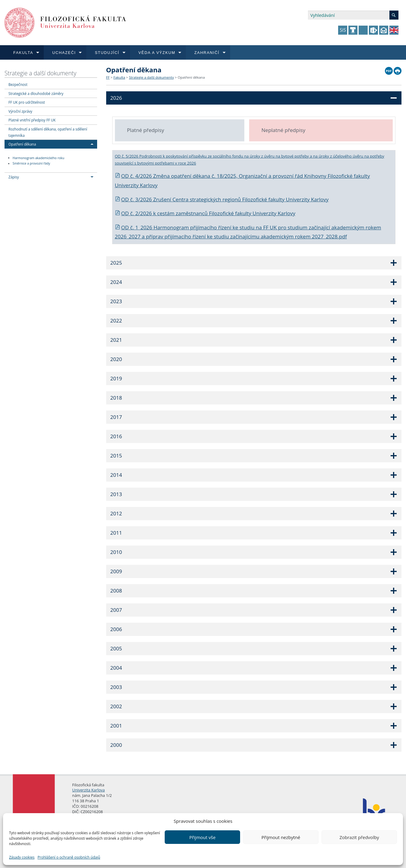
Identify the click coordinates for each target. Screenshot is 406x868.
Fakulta (119, 77)
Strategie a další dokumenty (40, 73)
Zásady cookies (22, 857)
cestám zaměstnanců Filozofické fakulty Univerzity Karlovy (226, 213)
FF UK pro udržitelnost (27, 102)
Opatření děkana (22, 144)
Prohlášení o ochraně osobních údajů (69, 857)
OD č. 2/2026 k (136, 213)
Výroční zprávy (20, 111)
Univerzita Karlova (88, 790)
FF (108, 77)
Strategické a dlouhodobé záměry (36, 93)
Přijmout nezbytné (281, 837)
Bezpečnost (18, 84)
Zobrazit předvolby (359, 837)
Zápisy (14, 177)
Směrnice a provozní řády (31, 164)
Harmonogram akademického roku (39, 158)
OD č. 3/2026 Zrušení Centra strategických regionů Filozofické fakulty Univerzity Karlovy (222, 199)
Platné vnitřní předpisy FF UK (32, 120)
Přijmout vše (202, 837)
